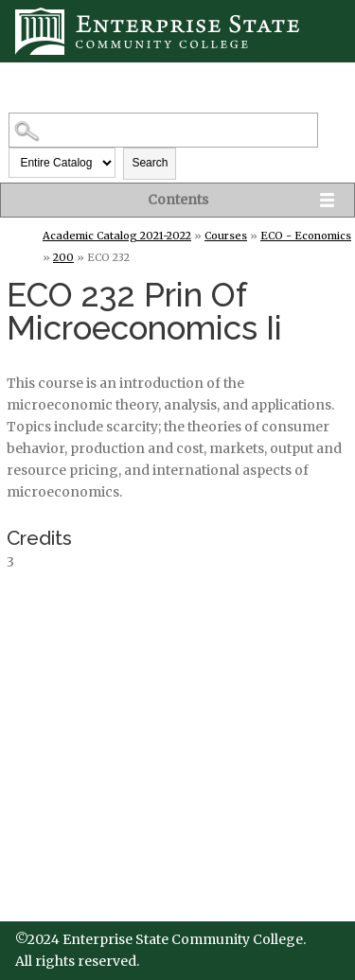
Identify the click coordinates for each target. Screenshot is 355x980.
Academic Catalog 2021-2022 (117, 236)
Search (150, 163)
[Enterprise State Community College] (177, 31)
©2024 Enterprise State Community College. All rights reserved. (160, 950)
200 (63, 257)
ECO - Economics (306, 236)
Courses (226, 236)
